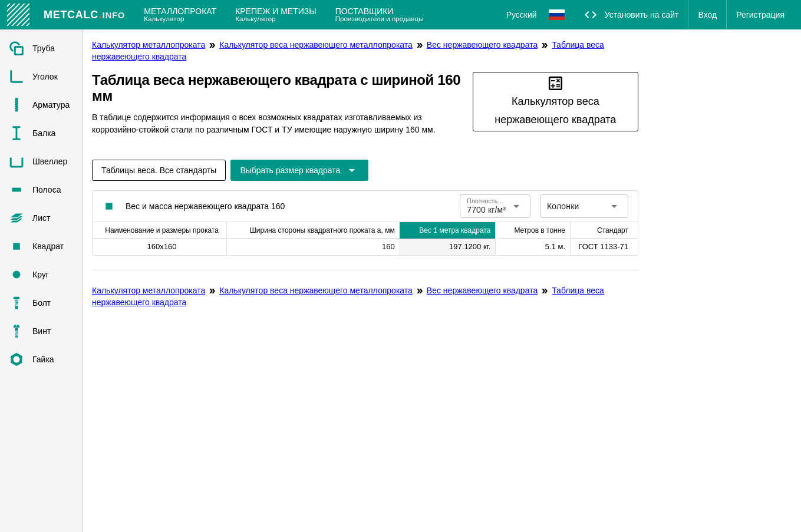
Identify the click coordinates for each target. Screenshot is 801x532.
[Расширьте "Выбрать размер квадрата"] (299, 170)
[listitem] (41, 48)
